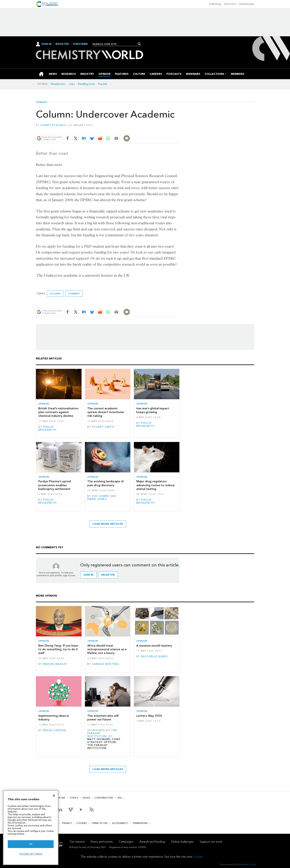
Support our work (211, 842)
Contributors (104, 798)
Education (230, 4)
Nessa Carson (54, 730)
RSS (120, 798)
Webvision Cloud (247, 864)
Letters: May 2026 (149, 716)
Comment (74, 294)
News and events (102, 842)
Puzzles (103, 84)
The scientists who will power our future (103, 718)
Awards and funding (152, 842)
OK (31, 844)
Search (139, 44)
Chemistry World (53, 125)
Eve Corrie (101, 496)
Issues (86, 798)
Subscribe (80, 44)
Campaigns (126, 842)
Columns (55, 294)
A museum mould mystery (154, 646)
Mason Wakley (55, 664)
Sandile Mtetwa (105, 664)
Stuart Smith (103, 427)
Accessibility (120, 823)
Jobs (72, 84)
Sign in (88, 575)
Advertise (59, 798)
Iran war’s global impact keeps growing (153, 410)
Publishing (215, 4)
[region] (31, 828)
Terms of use (99, 823)
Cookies (82, 823)
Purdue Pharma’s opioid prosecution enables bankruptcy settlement (55, 485)
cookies (198, 857)
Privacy (67, 823)
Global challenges (182, 842)
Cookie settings (31, 854)
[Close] (54, 796)
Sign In (46, 44)
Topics (74, 798)
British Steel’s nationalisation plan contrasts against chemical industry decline (58, 412)
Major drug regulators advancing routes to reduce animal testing (155, 485)
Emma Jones (97, 499)
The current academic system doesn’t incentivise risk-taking (106, 412)
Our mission (77, 842)
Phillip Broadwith (47, 428)
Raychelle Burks (154, 656)
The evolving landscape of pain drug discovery (106, 483)
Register (62, 44)
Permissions (140, 823)
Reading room (86, 84)
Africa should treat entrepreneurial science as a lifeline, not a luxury (107, 649)
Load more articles (108, 524)
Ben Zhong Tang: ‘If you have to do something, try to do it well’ (58, 649)
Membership (247, 4)
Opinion (41, 102)
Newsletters (58, 84)
